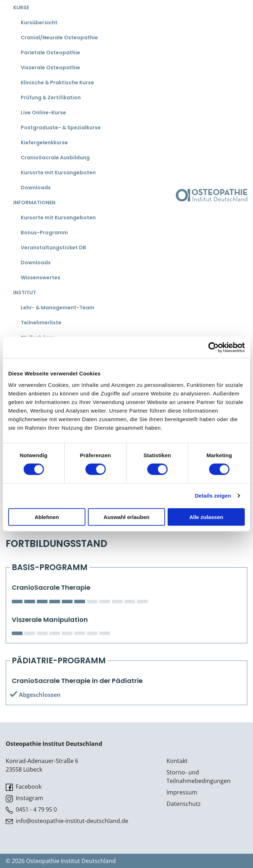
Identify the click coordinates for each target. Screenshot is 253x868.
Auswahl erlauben (126, 517)
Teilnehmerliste (41, 323)
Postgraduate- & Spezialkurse (61, 128)
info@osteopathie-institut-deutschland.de (67, 821)
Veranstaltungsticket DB (53, 248)
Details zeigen (213, 496)
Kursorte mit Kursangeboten (58, 173)
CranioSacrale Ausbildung (55, 158)
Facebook (24, 787)
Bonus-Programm (44, 233)
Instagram (24, 798)
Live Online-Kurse (43, 113)
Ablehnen (47, 517)
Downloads (36, 188)
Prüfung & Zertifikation (51, 98)
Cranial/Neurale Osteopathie (59, 38)
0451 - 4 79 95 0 (31, 810)
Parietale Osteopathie (50, 53)
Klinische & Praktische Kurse (57, 83)
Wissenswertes (41, 278)
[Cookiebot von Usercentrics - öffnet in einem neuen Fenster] (214, 348)
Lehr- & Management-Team (58, 308)
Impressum (182, 792)
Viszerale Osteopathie (50, 68)
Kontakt (177, 761)
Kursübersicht (39, 23)
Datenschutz (184, 804)
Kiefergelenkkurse (44, 143)
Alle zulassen (206, 517)
